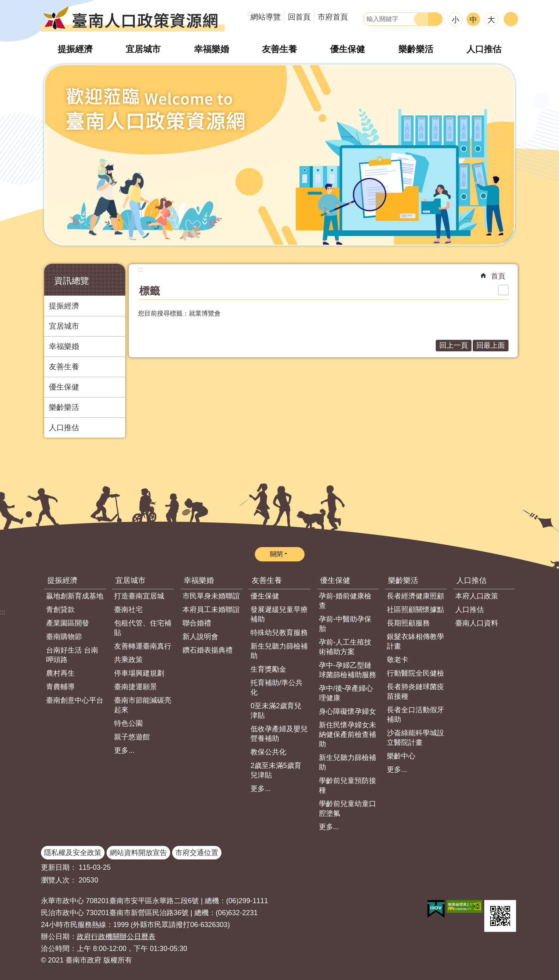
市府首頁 (333, 17)
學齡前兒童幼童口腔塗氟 (347, 809)
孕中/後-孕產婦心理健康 (346, 693)
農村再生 (60, 673)
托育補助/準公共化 (277, 688)
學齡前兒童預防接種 (347, 785)
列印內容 (503, 290)
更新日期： (59, 867)
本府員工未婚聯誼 (211, 610)
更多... (124, 750)
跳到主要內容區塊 (4, 4)
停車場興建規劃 (139, 673)
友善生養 (279, 49)
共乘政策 (128, 660)
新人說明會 (200, 637)
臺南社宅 (128, 610)
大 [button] (491, 20)
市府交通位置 (197, 853)
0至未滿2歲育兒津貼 (276, 711)
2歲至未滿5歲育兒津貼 (276, 770)
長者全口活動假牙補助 (415, 715)
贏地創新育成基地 (75, 596)
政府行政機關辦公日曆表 (116, 937)
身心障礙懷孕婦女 (347, 711)
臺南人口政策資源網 (133, 18)
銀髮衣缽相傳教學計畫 (415, 641)
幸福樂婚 (212, 49)
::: (44, 267)
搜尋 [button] (421, 19)
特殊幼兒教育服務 (279, 633)
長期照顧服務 (408, 623)
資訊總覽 (72, 281)
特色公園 (128, 723)
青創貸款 (60, 610)
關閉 (276, 554)
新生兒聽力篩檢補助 (279, 651)
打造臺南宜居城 (139, 596)
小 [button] (455, 20)
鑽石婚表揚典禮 (208, 650)
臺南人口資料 (477, 623)
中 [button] (473, 20)
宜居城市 (143, 49)
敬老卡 (398, 660)
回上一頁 (454, 345)
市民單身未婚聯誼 (211, 596)
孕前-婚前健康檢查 (345, 601)
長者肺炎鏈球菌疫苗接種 (415, 692)
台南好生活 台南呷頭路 (72, 655)
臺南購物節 (64, 637)
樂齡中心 (401, 756)
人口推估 (484, 49)
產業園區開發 (68, 623)
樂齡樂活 (416, 49)
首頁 (498, 276)
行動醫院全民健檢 (415, 673)
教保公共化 (268, 752)
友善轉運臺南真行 (143, 646)
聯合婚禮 (197, 623)
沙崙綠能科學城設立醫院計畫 (415, 738)
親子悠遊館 (132, 737)
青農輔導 (60, 687)
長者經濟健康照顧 (415, 596)
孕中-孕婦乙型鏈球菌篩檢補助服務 (347, 670)
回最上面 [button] (491, 345)
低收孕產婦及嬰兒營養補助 (279, 734)
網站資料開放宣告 (138, 853)
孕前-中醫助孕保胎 (345, 624)
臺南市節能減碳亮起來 (143, 705)
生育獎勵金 (268, 669)
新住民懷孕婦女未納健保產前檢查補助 (347, 735)
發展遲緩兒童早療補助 (279, 614)
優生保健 (347, 49)
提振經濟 (75, 49)
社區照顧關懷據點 (415, 610)
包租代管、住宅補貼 (143, 628)
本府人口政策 (477, 596)
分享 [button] (511, 19)
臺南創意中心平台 (75, 700)
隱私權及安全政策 (73, 853)
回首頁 (299, 17)
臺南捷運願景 (136, 687)
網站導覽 (266, 17)
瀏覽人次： (59, 880)
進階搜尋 (435, 19)
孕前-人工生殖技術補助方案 (345, 647)
